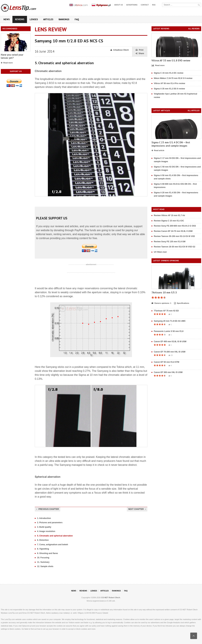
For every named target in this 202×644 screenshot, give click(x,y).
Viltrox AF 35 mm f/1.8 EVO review (171, 60)
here (26, 629)
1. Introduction (44, 518)
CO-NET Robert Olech (111, 598)
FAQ (77, 19)
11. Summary (43, 562)
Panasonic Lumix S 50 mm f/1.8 (169, 331)
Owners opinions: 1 (161, 303)
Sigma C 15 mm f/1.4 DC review (169, 73)
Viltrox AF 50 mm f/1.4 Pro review (169, 83)
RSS (154, 5)
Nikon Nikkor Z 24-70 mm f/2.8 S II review (173, 78)
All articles (194, 111)
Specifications (182, 303)
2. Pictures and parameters (50, 523)
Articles (48, 19)
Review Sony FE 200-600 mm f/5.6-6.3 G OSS (175, 226)
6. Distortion (43, 540)
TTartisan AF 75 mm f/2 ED (166, 311)
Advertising (132, 5)
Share (140, 54)
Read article (158, 151)
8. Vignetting (43, 549)
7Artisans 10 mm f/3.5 (164, 292)
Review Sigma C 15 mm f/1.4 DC (169, 221)
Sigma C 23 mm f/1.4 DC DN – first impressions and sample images (171, 144)
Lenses (34, 19)
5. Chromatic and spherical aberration (55, 536)
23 (171, 355)
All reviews (194, 29)
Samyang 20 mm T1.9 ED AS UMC (170, 321)
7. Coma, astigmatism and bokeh (53, 545)
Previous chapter (48, 509)
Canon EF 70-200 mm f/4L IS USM (170, 352)
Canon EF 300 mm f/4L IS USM (168, 372)
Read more (7, 63)
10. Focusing (43, 558)
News (7, 19)
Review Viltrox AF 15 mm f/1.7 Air (169, 215)
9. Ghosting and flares (48, 553)
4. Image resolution (46, 531)
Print (139, 50)
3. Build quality (44, 527)
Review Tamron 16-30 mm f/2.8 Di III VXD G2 (175, 247)
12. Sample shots (45, 566)
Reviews (20, 19)
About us (119, 5)
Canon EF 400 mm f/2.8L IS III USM (170, 342)
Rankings (64, 19)
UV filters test (160, 252)
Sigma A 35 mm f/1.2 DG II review (169, 89)
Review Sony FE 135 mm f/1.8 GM (170, 242)
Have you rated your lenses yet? (12, 56)
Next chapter (137, 509)
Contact (145, 5)
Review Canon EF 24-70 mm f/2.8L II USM (173, 231)
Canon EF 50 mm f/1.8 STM (166, 362)
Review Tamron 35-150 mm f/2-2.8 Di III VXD (174, 236)
